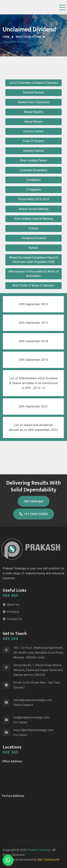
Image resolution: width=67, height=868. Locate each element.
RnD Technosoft (48, 860)
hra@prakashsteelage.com (31, 717)
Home (6, 37)
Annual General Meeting (34, 209)
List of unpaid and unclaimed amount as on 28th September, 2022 (33, 427)
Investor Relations (28, 37)
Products (13, 612)
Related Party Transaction (34, 102)
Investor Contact (33, 131)
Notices (34, 248)
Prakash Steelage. (39, 850)
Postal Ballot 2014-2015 (34, 199)
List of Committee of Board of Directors (34, 83)
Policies (34, 228)
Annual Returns (34, 122)
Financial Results (33, 93)
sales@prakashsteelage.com (33, 700)
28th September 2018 (33, 341)
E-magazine (34, 190)
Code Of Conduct (33, 141)
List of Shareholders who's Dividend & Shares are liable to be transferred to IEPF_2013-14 (33, 383)
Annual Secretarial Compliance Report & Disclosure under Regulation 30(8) (34, 260)
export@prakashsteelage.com (33, 730)
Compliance (33, 180)
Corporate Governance (33, 170)
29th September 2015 (33, 304)
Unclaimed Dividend (34, 238)
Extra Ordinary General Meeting (34, 219)
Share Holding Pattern (34, 161)
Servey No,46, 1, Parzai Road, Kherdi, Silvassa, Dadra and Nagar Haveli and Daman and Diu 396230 (38, 670)
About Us (13, 605)
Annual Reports (34, 112)
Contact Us (14, 619)
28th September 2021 (33, 406)
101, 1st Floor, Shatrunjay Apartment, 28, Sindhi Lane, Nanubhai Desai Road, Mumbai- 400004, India (39, 653)
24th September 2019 (33, 360)
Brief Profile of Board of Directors (33, 286)
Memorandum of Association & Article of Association (33, 274)
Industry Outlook (33, 151)
